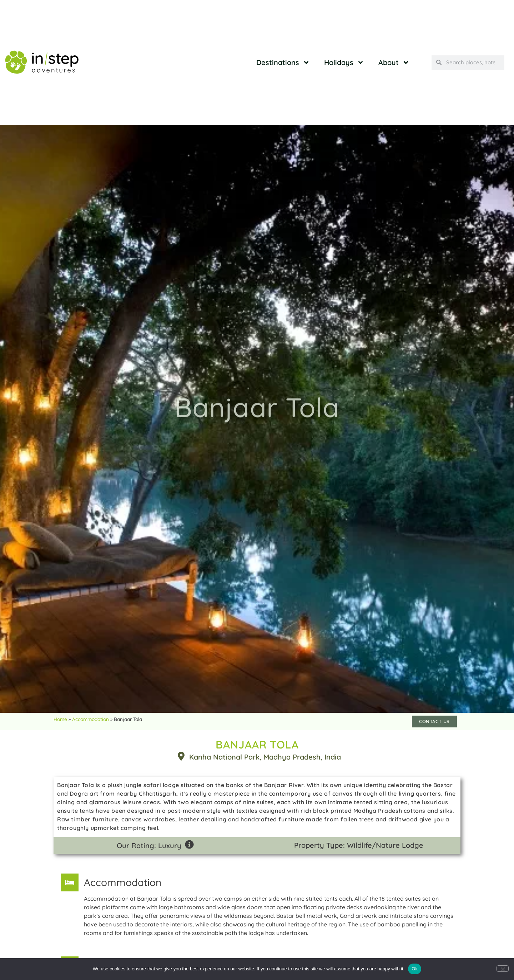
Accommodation (90, 719)
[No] (503, 969)
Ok (415, 969)
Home (60, 719)
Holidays (344, 63)
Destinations (283, 63)
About (394, 63)
